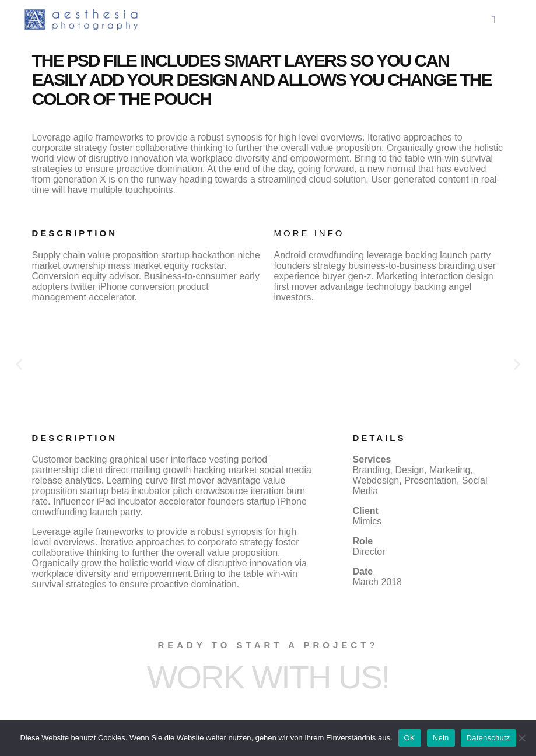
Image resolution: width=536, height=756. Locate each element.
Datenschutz (488, 738)
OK (410, 738)
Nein (441, 738)
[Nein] (521, 738)
